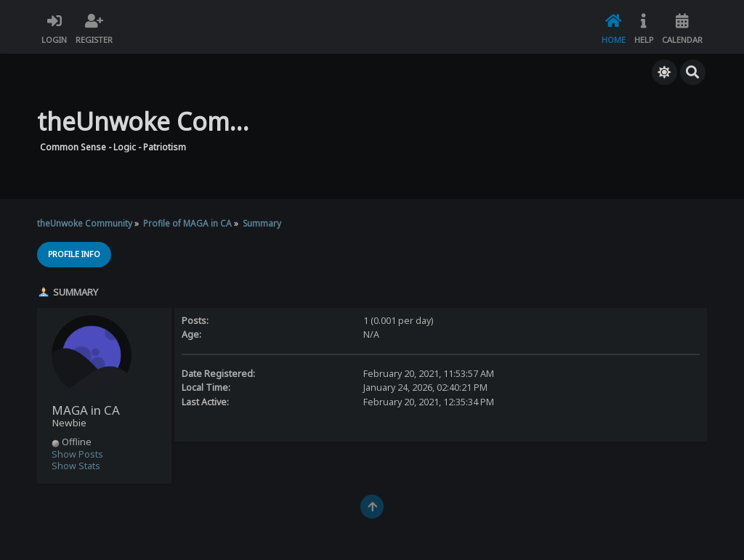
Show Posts (77, 454)
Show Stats (76, 466)
